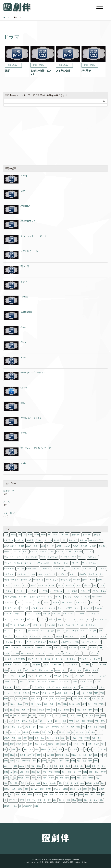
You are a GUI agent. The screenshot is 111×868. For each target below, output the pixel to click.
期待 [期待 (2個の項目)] (54, 749)
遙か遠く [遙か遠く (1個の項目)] (38, 795)
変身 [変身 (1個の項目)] (6, 716)
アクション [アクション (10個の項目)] (88, 551)
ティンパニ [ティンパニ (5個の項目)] (9, 631)
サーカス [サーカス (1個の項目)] (25, 608)
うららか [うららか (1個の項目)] (39, 540)
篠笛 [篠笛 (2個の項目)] (27, 778)
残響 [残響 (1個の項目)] (39, 755)
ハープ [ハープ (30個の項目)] (7, 648)
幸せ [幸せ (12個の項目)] (95, 727)
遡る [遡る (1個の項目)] (46, 795)
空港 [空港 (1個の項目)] (91, 772)
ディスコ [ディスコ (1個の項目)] (84, 631)
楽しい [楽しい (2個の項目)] (96, 749)
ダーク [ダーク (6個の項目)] (42, 625)
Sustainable (26, 312)
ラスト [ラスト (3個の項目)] (83, 681)
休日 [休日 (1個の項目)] (57, 698)
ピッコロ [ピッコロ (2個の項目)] (8, 659)
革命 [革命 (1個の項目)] (74, 800)
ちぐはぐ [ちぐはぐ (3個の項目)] (84, 546)
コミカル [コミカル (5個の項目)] (59, 597)
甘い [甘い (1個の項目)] (46, 766)
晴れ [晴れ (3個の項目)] (31, 749)
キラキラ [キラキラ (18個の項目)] (52, 585)
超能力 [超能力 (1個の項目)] (65, 789)
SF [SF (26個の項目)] (49, 535)
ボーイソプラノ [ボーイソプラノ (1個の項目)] (10, 676)
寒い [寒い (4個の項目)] (34, 727)
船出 (23, 403)
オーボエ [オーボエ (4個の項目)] (76, 580)
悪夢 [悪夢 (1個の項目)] (93, 732)
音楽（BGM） (10, 513)
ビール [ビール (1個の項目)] (78, 653)
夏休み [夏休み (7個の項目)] (17, 716)
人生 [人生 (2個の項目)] (52, 698)
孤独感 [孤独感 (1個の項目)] (90, 721)
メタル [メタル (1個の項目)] (14, 681)
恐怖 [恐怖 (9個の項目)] (87, 732)
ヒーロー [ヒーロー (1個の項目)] (50, 653)
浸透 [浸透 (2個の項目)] (44, 761)
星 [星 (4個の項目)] (5, 749)
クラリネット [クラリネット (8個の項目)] (21, 591)
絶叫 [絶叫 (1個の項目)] (67, 778)
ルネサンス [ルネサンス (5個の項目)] (67, 687)
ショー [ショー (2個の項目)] (61, 608)
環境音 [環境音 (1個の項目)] (39, 766)
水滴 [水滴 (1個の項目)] (85, 755)
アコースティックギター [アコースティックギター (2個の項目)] (14, 557)
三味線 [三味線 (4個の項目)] (59, 693)
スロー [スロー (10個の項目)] (60, 619)
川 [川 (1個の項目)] (67, 727)
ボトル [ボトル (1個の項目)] (88, 670)
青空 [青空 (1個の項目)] (49, 800)
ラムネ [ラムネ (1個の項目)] (90, 681)
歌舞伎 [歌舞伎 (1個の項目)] (23, 755)
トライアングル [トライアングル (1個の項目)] (21, 636)
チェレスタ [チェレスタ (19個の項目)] (51, 625)
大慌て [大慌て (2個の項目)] (57, 716)
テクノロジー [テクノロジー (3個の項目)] (33, 631)
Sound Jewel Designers (55, 859)
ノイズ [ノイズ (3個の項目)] (29, 642)
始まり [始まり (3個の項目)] (50, 721)
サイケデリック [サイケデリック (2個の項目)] (67, 602)
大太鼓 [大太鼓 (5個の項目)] (49, 716)
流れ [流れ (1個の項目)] (34, 761)
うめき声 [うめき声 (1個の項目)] (30, 540)
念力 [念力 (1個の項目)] (55, 732)
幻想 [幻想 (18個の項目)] (6, 732)
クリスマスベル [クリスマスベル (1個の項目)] (56, 591)
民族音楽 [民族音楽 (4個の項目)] (60, 755)
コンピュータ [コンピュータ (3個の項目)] (10, 602)
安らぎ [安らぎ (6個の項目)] (7, 727)
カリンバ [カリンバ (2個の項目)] (8, 585)
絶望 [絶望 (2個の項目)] (73, 778)
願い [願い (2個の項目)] (86, 800)
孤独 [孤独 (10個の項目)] (83, 721)
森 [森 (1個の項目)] (90, 749)
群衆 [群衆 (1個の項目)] (6, 783)
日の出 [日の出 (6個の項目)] (76, 744)
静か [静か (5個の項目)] (55, 800)
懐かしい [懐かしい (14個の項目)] (50, 738)
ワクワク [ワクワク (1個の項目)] (36, 693)
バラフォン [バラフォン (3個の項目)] (73, 648)
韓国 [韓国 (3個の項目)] (80, 800)
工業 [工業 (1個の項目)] (72, 727)
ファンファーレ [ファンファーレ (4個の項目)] (85, 659)
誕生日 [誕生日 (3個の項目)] (7, 789)
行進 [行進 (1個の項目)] (67, 783)
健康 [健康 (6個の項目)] (81, 698)
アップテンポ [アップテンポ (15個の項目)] (53, 557)
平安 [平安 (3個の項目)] (90, 727)
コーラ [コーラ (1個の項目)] (20, 602)
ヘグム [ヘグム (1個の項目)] (95, 665)
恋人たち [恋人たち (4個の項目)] (80, 732)
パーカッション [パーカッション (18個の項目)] (27, 653)
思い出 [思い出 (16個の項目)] (62, 732)
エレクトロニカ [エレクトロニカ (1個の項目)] (23, 574)
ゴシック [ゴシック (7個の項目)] (37, 602)
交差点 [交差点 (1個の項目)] (26, 698)
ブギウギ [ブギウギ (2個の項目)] (26, 665)
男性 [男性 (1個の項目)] (61, 766)
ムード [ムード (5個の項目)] (7, 681)
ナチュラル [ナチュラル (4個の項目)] (9, 642)
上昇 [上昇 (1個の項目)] (65, 693)
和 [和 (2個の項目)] (28, 710)
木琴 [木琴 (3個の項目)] (60, 749)
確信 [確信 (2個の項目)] (27, 772)
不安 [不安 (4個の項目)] (77, 693)
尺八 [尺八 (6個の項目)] (63, 727)
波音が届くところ (29, 251)
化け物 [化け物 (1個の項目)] (72, 704)
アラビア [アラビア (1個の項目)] (8, 563)
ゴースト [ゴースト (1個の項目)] (56, 602)
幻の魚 (24, 388)
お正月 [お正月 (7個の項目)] (29, 546)
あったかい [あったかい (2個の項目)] (87, 535)
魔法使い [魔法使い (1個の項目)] (8, 806)
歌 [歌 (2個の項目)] (17, 755)
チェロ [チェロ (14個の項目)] (61, 625)
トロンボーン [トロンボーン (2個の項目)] (48, 636)
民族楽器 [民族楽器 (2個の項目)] (50, 755)
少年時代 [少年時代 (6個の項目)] (55, 727)
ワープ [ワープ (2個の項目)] (51, 693)
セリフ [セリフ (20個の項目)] (89, 619)
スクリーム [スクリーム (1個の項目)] (80, 614)
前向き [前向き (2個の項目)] (39, 704)
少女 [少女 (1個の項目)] (48, 727)
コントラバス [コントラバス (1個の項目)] (97, 597)
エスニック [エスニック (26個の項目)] (76, 569)
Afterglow (25, 206)
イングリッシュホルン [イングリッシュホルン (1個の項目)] (42, 563)
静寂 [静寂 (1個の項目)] (68, 800)
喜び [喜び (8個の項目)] (60, 710)
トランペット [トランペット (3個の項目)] (35, 636)
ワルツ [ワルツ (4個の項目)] (44, 693)
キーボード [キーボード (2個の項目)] (70, 585)
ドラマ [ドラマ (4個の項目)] (83, 636)
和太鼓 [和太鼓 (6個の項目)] (34, 710)
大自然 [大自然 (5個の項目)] (79, 716)
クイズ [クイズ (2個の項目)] (102, 585)
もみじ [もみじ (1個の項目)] (25, 551)
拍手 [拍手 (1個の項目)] (94, 738)
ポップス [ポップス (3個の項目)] (39, 676)
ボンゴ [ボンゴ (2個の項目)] (95, 670)
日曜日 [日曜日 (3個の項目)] (83, 744)
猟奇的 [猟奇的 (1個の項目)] (22, 766)
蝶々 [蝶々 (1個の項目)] (61, 783)
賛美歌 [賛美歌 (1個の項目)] (48, 789)
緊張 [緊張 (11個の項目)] (79, 778)
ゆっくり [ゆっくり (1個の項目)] (43, 551)
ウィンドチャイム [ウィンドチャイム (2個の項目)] (89, 563)
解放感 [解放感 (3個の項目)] (96, 783)
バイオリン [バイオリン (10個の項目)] (16, 648)
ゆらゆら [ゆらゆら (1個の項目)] (60, 551)
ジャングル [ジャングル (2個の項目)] (57, 614)
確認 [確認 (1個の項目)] (33, 772)
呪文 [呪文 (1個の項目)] (23, 710)
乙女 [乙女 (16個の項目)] (12, 698)
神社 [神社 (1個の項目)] (50, 772)
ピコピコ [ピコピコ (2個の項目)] (94, 653)
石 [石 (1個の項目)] (11, 772)
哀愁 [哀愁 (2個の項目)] (54, 710)
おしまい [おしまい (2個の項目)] (48, 540)
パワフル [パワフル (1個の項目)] (15, 653)
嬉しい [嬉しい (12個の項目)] (58, 721)
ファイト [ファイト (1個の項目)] (39, 659)
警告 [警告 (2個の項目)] (27, 789)
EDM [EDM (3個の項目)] (30, 535)
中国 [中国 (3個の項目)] (102, 693)
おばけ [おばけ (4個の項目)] (64, 540)
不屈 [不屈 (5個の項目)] (83, 693)
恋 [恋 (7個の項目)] (73, 732)
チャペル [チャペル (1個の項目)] (80, 625)
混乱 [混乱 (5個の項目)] (61, 761)
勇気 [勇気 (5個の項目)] (65, 704)
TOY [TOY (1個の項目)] (61, 535)
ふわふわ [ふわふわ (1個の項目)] (17, 551)
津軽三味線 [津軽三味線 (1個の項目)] (26, 761)
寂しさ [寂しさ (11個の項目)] (28, 727)
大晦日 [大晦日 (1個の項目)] (64, 716)
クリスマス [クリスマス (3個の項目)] (43, 591)
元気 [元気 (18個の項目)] (94, 698)
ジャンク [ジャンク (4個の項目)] (47, 614)
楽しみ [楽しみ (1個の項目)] (103, 749)
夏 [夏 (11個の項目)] (11, 716)
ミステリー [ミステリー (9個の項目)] (91, 676)
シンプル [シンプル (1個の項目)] (8, 614)
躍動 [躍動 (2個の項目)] (85, 789)
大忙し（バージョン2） (32, 418)
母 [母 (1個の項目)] (44, 755)
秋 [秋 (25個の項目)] (74, 772)
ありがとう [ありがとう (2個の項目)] (9, 540)
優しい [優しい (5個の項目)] (87, 698)
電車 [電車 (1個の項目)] (40, 800)
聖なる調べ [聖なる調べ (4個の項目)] (14, 783)
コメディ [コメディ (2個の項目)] (68, 597)
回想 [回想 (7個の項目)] (79, 710)
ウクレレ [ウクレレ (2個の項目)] (21, 569)
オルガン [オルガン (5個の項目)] (83, 574)
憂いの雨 (25, 266)
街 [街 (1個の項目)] (72, 783)
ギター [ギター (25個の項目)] (79, 585)
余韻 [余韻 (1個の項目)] (63, 698)
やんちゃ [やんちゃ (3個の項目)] (34, 551)
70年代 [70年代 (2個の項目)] (13, 535)
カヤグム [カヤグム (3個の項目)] (101, 580)
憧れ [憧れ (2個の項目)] (42, 738)
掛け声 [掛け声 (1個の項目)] (18, 744)
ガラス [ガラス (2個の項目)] (25, 585)
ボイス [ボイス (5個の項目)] (73, 670)
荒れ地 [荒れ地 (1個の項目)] (45, 783)
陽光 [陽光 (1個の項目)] (81, 795)
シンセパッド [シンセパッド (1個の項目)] (87, 608)
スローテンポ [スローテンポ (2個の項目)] (70, 619)
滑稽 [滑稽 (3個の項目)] (67, 761)
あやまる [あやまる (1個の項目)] (97, 535)
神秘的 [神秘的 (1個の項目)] (57, 772)
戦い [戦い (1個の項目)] (63, 738)
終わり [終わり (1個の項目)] (51, 778)
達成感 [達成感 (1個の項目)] (30, 795)
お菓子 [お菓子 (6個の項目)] (36, 546)
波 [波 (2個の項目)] (105, 755)
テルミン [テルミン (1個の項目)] (60, 631)
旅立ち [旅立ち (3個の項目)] (64, 744)
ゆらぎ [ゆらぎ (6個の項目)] (51, 551)
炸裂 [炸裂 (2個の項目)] (73, 761)
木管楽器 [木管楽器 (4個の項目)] (74, 749)
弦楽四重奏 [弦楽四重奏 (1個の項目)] (35, 732)
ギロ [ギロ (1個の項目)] (95, 585)
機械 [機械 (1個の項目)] (12, 755)
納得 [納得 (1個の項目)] (45, 778)
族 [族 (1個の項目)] (70, 744)
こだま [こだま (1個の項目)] (59, 546)
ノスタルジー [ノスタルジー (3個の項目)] (53, 642)
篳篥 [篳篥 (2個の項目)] (33, 778)
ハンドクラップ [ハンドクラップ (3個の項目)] (87, 642)
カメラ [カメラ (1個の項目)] (92, 580)
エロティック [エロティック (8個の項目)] (50, 574)
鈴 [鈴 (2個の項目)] (57, 795)
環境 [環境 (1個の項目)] (33, 766)
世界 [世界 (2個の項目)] (96, 693)
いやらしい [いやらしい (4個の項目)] (20, 540)
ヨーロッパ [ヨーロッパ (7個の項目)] (53, 681)
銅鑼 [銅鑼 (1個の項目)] (71, 795)
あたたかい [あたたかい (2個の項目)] (76, 535)
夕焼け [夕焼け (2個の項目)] (24, 716)
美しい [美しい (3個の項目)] (99, 778)
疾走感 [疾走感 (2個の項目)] (76, 766)
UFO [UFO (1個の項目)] (67, 535)
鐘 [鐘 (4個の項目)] (76, 795)
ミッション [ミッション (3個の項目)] (102, 676)
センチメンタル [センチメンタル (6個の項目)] (100, 619)
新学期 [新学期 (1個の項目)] (51, 744)
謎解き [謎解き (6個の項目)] (20, 789)
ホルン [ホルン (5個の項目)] (58, 670)
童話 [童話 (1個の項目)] (97, 772)
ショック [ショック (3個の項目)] (52, 608)
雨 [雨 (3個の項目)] (103, 795)
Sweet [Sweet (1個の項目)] (55, 535)
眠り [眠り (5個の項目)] (103, 766)
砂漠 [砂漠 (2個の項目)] (16, 772)
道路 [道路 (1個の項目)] (23, 795)
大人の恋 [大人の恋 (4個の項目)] (41, 716)
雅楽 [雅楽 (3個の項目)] (87, 795)
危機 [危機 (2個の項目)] (84, 704)
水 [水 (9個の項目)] (80, 755)
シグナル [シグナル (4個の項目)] (34, 608)
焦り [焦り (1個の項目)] (79, 761)
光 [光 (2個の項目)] (99, 698)
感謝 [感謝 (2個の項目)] (31, 738)
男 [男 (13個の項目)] (51, 766)
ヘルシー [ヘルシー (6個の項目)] (103, 665)
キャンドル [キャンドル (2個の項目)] (42, 585)
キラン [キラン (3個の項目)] (61, 585)
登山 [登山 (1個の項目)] (94, 766)
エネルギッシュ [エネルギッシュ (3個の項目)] (89, 569)
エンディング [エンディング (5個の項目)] (63, 574)
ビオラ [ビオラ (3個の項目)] (58, 653)
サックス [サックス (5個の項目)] (8, 608)
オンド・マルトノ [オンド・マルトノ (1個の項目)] (11, 580)
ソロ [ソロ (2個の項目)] (6, 625)
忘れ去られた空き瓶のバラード (36, 448)
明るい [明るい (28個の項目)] (96, 744)
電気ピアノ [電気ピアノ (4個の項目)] (31, 800)
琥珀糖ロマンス (28, 221)
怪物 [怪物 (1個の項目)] (68, 732)
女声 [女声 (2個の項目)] (18, 721)
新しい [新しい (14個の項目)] (43, 744)
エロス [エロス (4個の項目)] (40, 574)
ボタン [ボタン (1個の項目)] (80, 670)
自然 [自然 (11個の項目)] (33, 783)
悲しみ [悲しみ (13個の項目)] (7, 738)
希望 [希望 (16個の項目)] (78, 727)
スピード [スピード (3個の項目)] (42, 619)
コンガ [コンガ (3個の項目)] (87, 597)
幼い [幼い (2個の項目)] (19, 732)
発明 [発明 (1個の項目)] (88, 766)
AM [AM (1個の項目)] (19, 535)
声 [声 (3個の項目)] (101, 710)
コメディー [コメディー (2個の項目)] (78, 597)
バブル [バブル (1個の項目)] (64, 648)
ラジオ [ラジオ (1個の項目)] (75, 681)
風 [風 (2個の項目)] (91, 800)
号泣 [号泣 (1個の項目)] (6, 710)
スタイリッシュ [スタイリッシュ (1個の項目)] (93, 614)
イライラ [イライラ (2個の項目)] (28, 563)
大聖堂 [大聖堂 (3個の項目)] (72, 716)
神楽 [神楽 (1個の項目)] (45, 772)
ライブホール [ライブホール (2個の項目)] (65, 681)
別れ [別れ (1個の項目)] (33, 704)
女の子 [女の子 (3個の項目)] (11, 721)
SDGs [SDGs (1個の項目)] (43, 535)
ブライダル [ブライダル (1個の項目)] (36, 665)
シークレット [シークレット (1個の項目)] (19, 614)
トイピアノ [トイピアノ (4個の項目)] (9, 636)
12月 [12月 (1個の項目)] (6, 535)
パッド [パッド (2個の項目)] (7, 653)
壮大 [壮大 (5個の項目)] (96, 710)
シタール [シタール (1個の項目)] (43, 608)
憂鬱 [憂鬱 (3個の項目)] (37, 738)
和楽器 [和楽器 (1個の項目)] (41, 710)
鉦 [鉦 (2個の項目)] (66, 795)
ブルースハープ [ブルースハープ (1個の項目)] (57, 665)
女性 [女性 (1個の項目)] (36, 721)
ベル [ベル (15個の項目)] (6, 670)
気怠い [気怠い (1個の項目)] (74, 755)
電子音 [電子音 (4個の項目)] (22, 800)
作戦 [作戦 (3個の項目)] (69, 698)
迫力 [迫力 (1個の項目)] (6, 795)
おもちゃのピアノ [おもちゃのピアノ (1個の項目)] (96, 540)
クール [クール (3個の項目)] (67, 591)
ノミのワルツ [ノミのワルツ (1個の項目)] (66, 642)
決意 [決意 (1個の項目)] (96, 755)
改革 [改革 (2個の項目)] (31, 744)
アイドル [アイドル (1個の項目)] (78, 551)
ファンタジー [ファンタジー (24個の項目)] (72, 659)
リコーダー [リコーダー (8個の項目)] (9, 687)
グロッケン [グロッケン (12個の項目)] (23, 597)
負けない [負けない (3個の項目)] (34, 789)
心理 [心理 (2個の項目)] (44, 732)
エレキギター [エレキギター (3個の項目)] (10, 574)
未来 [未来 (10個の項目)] (81, 749)
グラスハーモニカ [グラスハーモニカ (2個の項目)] (99, 591)
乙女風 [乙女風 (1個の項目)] (18, 698)
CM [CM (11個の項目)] (24, 535)
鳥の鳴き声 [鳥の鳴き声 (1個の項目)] (28, 806)
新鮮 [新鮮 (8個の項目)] (57, 744)
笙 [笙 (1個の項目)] (11, 778)
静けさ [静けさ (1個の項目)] (62, 800)
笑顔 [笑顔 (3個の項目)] (6, 778)
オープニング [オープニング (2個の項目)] (66, 580)
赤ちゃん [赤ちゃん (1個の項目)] (57, 789)
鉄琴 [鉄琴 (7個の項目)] (61, 795)
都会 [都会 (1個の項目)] (52, 795)
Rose (23, 357)
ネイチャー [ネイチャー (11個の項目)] (20, 642)
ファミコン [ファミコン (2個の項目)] (60, 659)
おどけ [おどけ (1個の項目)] (57, 540)
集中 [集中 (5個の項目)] (92, 795)
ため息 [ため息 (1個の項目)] (76, 546)
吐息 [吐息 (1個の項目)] (18, 710)
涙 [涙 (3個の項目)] (49, 761)
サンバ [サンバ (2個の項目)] (16, 608)
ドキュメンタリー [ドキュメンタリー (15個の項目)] (71, 636)
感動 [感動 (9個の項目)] (25, 738)
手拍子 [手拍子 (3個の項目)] (74, 738)
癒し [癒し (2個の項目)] (82, 766)
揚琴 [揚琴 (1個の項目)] (25, 744)
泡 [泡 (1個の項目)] (101, 755)
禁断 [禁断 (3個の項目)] (70, 772)
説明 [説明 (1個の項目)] (14, 789)
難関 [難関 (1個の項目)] (98, 795)
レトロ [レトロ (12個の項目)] (102, 687)
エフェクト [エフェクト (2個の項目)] (102, 569)
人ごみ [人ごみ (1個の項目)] (45, 698)
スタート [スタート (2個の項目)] (8, 619)
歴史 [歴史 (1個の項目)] (29, 755)
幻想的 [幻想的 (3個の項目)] (13, 732)
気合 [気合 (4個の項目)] (67, 755)
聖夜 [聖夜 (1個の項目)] (23, 783)
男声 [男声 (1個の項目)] (56, 766)
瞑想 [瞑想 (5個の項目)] (6, 772)
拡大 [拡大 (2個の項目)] (99, 738)
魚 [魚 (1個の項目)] (20, 806)
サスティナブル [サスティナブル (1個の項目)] (82, 602)
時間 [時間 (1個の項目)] (26, 749)
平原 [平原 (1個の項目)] (84, 727)
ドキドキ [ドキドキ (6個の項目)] (59, 636)
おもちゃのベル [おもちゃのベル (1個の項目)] (10, 546)
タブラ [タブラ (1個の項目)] (35, 625)
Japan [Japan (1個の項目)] (36, 535)
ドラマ (24, 282)
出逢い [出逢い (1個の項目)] (13, 704)
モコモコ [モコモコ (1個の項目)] (32, 681)
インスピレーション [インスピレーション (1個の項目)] (61, 563)
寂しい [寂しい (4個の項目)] (20, 727)
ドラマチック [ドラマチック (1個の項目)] (93, 636)
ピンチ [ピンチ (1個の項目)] (31, 659)
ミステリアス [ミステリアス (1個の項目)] (79, 676)
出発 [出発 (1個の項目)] (6, 704)
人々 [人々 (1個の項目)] (38, 698)
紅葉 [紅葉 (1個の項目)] (39, 778)
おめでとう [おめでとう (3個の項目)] (73, 540)
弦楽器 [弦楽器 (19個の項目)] (26, 732)
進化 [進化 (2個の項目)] (12, 795)
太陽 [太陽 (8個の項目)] (86, 716)
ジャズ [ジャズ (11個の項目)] (29, 614)
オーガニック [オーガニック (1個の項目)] (26, 580)
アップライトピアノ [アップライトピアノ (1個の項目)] (68, 557)
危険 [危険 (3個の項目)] (90, 704)
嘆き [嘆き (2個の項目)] (73, 710)
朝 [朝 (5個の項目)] (50, 749)
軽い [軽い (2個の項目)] (95, 789)
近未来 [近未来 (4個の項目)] (101, 789)
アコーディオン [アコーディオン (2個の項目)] (32, 557)
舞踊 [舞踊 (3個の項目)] (38, 783)
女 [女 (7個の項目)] (5, 721)
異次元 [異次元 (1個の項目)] (68, 766)
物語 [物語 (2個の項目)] (15, 766)
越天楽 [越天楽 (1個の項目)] (73, 789)
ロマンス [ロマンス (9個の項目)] (26, 693)
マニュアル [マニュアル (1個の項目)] (58, 676)
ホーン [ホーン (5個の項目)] (65, 670)
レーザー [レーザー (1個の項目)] (8, 693)
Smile (23, 463)
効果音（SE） (10, 491)
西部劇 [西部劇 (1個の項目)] (89, 783)
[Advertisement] (55, 136)
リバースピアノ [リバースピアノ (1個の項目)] (38, 687)
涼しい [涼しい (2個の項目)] (55, 761)
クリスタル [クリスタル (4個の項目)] (32, 591)
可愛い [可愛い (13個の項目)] (102, 704)
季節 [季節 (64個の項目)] (78, 721)
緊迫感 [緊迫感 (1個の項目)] (91, 778)
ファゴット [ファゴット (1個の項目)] (49, 659)
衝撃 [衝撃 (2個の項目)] (76, 783)
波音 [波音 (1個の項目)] (12, 761)
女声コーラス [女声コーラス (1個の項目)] (27, 721)
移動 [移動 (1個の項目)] (85, 772)
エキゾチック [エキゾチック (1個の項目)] (59, 569)
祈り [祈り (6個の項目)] (39, 772)
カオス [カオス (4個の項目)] (85, 580)
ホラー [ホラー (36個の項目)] (20, 670)
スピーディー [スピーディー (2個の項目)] (32, 619)
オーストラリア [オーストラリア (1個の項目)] (52, 580)
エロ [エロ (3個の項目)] (33, 574)
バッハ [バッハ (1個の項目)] (49, 648)
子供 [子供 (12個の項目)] (64, 721)
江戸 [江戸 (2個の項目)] (90, 755)
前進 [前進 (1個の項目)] (46, 704)
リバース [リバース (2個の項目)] (26, 687)
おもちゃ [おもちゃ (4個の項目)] (83, 540)
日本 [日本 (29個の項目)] (90, 744)
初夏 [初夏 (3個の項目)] (27, 704)
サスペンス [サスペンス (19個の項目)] (95, 602)
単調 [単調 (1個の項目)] (78, 704)
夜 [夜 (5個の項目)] (30, 716)
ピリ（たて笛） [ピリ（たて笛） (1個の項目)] (20, 659)
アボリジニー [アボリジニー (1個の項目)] (93, 557)
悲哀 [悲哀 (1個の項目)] (19, 738)
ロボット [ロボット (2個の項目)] (17, 693)
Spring (24, 175)
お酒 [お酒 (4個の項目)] (43, 546)
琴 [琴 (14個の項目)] (28, 766)
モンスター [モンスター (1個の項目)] (42, 681)
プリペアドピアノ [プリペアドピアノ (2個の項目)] (72, 665)
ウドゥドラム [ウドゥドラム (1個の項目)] (46, 569)
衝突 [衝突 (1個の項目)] (82, 783)
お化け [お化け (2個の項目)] (21, 546)
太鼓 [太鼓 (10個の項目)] (91, 716)
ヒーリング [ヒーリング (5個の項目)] (40, 653)
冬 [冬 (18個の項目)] (103, 698)
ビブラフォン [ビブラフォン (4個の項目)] (68, 653)
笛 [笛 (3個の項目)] (15, 778)
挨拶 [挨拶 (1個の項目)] (12, 744)
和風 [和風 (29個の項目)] (48, 710)
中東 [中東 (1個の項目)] (6, 698)
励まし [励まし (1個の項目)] (52, 704)
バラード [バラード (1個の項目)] (83, 648)
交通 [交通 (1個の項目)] (33, 698)
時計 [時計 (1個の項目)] (20, 749)
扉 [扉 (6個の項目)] (68, 738)
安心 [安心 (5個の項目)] (14, 727)
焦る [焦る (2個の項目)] (85, 761)
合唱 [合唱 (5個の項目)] (12, 710)
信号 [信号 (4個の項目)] (75, 698)
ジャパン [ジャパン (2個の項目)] (37, 614)
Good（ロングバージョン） (34, 372)
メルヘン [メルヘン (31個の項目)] (23, 681)
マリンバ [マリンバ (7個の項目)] (68, 676)
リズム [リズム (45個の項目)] (18, 687)
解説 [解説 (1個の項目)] (103, 783)
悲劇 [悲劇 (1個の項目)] (14, 738)
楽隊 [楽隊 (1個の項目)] (6, 755)
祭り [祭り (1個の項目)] (64, 772)
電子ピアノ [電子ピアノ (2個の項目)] (13, 800)
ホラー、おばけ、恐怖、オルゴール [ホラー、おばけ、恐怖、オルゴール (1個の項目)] (39, 670)
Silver (23, 342)
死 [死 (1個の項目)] (34, 755)
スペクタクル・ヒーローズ (34, 236)
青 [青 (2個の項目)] (44, 800)
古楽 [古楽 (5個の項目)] (95, 704)
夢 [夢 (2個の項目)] (34, 716)
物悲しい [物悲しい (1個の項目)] (8, 766)
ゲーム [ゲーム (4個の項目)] (50, 597)
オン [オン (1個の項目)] (101, 574)
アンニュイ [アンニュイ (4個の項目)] (18, 563)
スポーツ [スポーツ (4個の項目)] (52, 619)
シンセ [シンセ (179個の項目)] (77, 608)
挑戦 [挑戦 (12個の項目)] (6, 744)
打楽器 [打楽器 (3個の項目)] (87, 738)
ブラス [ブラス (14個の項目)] (46, 665)
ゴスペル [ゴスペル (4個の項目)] (47, 602)
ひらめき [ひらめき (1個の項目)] (102, 546)
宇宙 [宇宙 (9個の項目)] (97, 721)
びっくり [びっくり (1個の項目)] (8, 551)
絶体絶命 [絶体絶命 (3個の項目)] (60, 778)
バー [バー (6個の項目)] (100, 648)
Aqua (23, 327)
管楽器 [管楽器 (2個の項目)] (21, 778)
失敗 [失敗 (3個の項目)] (97, 716)
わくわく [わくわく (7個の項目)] (69, 551)
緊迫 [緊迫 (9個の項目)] (85, 778)
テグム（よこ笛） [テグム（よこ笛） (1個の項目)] (48, 631)
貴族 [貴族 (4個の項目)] (42, 789)
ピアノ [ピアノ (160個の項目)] (86, 653)
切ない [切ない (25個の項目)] (20, 704)
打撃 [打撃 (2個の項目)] (81, 738)
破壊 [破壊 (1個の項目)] (22, 772)
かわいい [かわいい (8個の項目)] (50, 546)
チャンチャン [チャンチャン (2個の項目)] (91, 625)
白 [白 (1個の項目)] (99, 766)
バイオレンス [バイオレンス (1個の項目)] (28, 648)
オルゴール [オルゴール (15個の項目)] (93, 574)
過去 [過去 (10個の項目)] (18, 795)
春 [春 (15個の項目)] (9, 749)
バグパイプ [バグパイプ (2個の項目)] (40, 648)
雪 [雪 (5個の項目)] (5, 800)
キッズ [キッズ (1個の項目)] (33, 585)
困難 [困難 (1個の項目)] (85, 710)
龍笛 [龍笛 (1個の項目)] (36, 806)
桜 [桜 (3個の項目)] (86, 749)
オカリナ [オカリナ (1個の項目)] (74, 574)
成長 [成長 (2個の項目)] (57, 738)
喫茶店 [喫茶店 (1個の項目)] (66, 710)
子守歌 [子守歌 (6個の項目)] (71, 721)
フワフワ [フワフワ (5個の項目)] (17, 665)
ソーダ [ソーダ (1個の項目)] (13, 625)
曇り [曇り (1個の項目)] (37, 749)
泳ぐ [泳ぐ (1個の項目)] (18, 761)
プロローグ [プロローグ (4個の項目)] (85, 665)
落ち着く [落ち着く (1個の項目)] (53, 783)
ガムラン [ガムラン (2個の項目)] (17, 585)
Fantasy (24, 297)
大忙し (24, 433)
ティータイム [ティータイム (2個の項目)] (21, 631)
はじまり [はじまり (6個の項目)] (93, 546)
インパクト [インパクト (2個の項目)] (76, 563)
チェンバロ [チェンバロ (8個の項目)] (70, 625)
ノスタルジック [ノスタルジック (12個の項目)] (40, 642)
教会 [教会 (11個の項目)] (37, 744)
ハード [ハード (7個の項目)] (98, 642)
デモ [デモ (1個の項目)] (101, 631)
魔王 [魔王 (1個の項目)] (15, 806)
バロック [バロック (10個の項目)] (93, 648)
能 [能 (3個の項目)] (28, 783)
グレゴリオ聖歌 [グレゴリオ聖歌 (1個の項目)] (10, 597)
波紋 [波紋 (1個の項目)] (6, 761)
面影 (23, 191)
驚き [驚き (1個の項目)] (95, 800)
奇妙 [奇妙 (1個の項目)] (103, 716)
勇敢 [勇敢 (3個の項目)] (59, 704)
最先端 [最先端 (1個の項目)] (44, 749)
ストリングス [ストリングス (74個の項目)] (19, 619)
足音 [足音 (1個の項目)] (79, 789)
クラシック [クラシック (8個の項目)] (9, 591)
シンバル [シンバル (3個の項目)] (98, 608)
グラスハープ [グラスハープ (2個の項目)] (85, 591)
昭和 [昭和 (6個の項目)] (14, 749)
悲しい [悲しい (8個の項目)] (100, 732)
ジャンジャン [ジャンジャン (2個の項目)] (68, 614)
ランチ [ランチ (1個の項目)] (98, 681)
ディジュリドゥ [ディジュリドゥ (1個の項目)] (72, 631)
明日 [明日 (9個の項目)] (103, 744)
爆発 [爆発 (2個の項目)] (96, 761)
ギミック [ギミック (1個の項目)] (87, 585)
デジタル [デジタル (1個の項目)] (93, 631)
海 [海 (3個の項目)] (39, 761)
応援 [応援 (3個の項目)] (49, 732)
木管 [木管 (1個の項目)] (66, 749)
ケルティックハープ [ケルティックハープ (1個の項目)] (38, 597)
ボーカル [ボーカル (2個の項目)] (22, 676)
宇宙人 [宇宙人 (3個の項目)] (103, 721)
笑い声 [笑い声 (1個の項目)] (103, 772)
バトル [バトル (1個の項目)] (57, 648)
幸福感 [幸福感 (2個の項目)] (102, 727)
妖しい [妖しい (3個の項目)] (43, 721)
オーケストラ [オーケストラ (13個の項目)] (38, 580)
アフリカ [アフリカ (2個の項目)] (82, 557)
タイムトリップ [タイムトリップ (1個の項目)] (24, 625)
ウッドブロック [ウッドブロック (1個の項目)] (32, 569)
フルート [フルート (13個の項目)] (8, 665)
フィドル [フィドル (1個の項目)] (97, 659)
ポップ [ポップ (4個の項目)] (31, 676)
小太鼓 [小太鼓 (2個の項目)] (41, 727)
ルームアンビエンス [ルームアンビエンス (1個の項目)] (89, 687)
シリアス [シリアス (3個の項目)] (69, 608)
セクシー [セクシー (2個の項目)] (81, 619)
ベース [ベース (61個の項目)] (13, 670)
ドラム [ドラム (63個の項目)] (103, 636)
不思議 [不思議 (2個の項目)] (89, 693)
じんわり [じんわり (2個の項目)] (67, 546)
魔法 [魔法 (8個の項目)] (101, 800)
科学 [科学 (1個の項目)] (79, 772)
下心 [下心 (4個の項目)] (71, 693)
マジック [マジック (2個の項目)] (48, 676)
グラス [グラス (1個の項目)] (74, 591)
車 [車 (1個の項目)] (90, 789)
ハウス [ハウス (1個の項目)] (76, 642)
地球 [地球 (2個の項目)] (90, 710)
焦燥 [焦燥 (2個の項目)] (90, 761)
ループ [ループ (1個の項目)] (76, 687)
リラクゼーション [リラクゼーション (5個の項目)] (53, 687)
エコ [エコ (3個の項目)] (68, 569)
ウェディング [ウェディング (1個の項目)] (10, 569)
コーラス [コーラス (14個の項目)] (28, 602)
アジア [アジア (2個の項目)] (43, 557)
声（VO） (8, 502)
